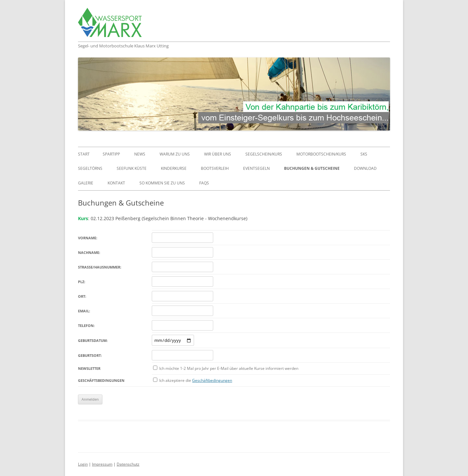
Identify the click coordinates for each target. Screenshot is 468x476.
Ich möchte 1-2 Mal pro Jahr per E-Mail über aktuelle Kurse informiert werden (229, 368)
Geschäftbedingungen (212, 380)
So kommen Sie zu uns (162, 183)
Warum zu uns (175, 154)
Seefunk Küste (132, 168)
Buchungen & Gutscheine (312, 168)
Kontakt (116, 183)
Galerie (86, 183)
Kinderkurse (174, 168)
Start (84, 154)
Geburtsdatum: (93, 340)
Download (365, 168)
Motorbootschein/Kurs (321, 154)
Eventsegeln (256, 168)
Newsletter (89, 368)
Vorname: (88, 238)
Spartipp (111, 154)
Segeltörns (90, 168)
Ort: (82, 296)
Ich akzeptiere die (196, 380)
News (140, 154)
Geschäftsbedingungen (101, 380)
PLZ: (82, 282)
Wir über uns (218, 154)
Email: (84, 311)
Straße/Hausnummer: (100, 267)
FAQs (204, 183)
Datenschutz (128, 464)
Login (83, 464)
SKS (364, 154)
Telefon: (86, 326)
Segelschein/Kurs (264, 154)
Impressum (102, 464)
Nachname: (89, 252)
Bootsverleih (215, 168)
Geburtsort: (90, 355)
